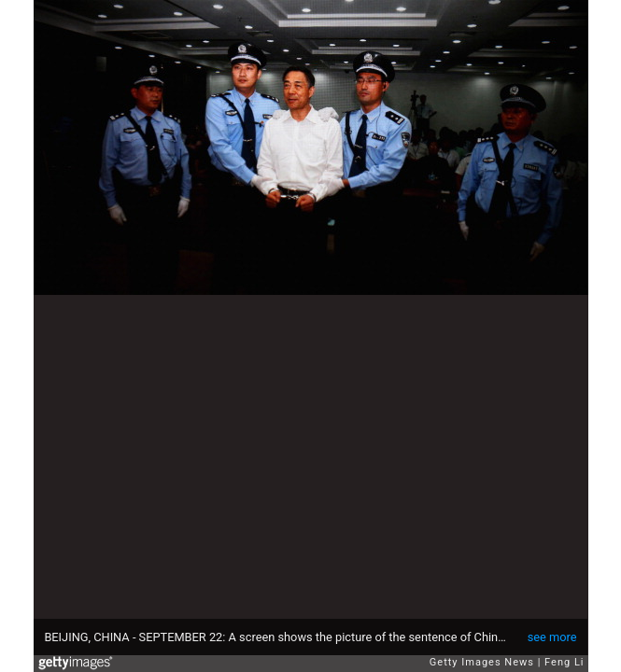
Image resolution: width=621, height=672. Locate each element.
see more (552, 637)
